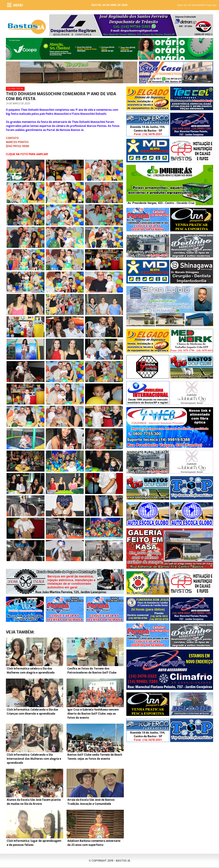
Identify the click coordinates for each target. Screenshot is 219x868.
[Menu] (15, 5)
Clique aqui (211, 5)
